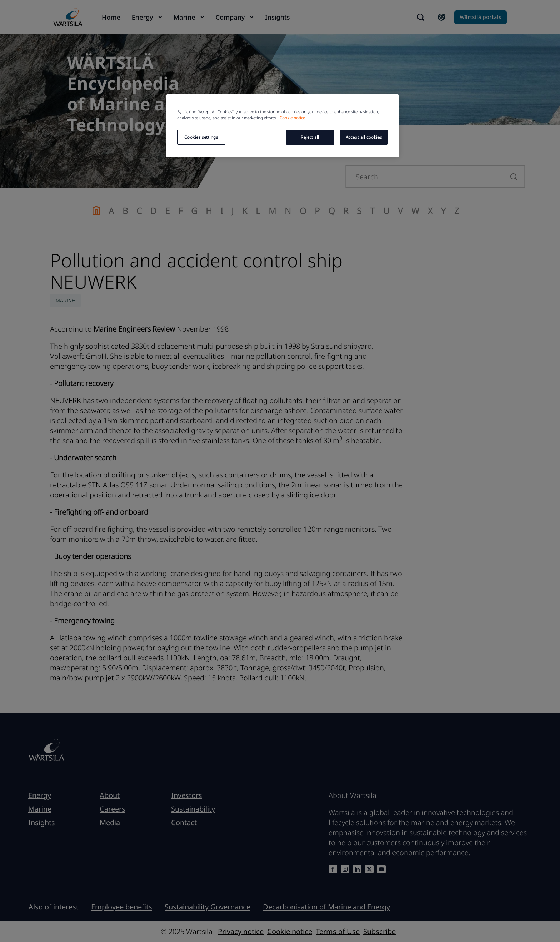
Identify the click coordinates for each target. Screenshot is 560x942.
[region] (282, 126)
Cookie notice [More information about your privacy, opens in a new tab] (292, 118)
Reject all (310, 137)
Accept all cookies (364, 137)
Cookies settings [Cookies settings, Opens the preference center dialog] (201, 137)
